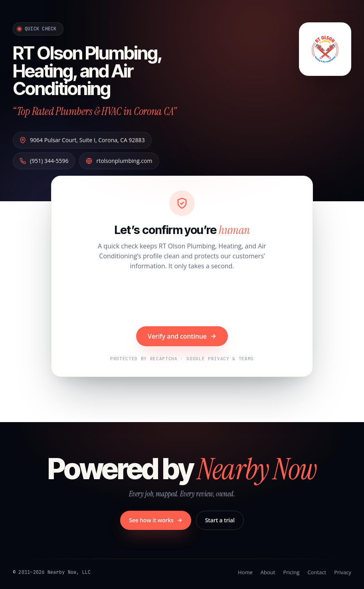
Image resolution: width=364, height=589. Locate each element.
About (268, 572)
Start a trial (220, 520)
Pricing (291, 572)
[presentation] (182, 299)
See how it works (156, 520)
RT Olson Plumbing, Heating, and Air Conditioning (87, 71)
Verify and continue (182, 336)
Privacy (343, 572)
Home (245, 572)
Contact (317, 572)
